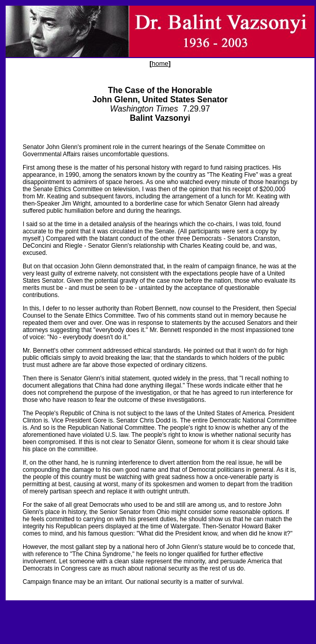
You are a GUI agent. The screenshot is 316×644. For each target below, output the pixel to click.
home (160, 63)
